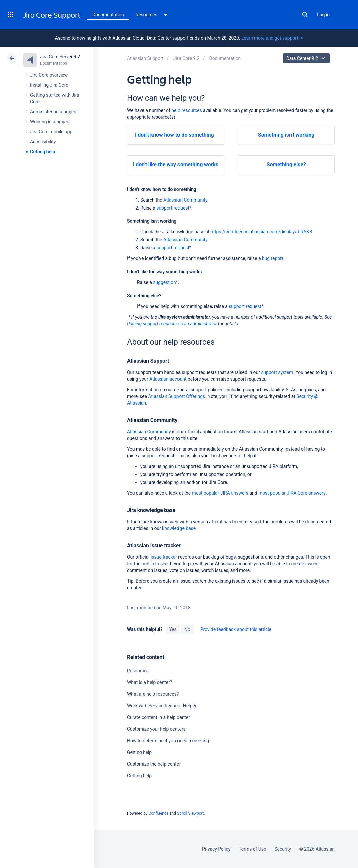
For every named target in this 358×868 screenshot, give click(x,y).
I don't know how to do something (174, 135)
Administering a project (54, 112)
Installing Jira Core (49, 85)
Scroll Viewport (191, 813)
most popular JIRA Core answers (292, 493)
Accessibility (43, 142)
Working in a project (50, 122)
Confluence (158, 813)
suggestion (164, 282)
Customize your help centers (156, 729)
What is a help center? (150, 682)
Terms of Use (252, 849)
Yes (173, 629)
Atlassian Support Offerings (176, 396)
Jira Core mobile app (51, 132)
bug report (273, 258)
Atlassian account (168, 379)
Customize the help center (154, 764)
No (187, 629)
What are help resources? (153, 694)
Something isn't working (286, 135)
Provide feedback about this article (236, 629)
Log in (323, 15)
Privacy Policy (216, 849)
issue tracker (164, 557)
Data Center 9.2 (307, 58)
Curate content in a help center (158, 717)
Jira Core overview (49, 75)
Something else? (286, 164)
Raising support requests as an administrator (172, 324)
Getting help (43, 152)
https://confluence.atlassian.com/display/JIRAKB (261, 232)
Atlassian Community (185, 200)
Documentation (108, 15)
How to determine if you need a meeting (168, 741)
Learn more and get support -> (272, 38)
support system (277, 372)
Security (283, 849)
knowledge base (179, 528)
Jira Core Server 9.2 (60, 57)
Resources (138, 671)
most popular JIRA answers (220, 493)
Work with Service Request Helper (162, 706)
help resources (187, 110)
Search (305, 15)
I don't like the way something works (176, 164)
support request (173, 208)
